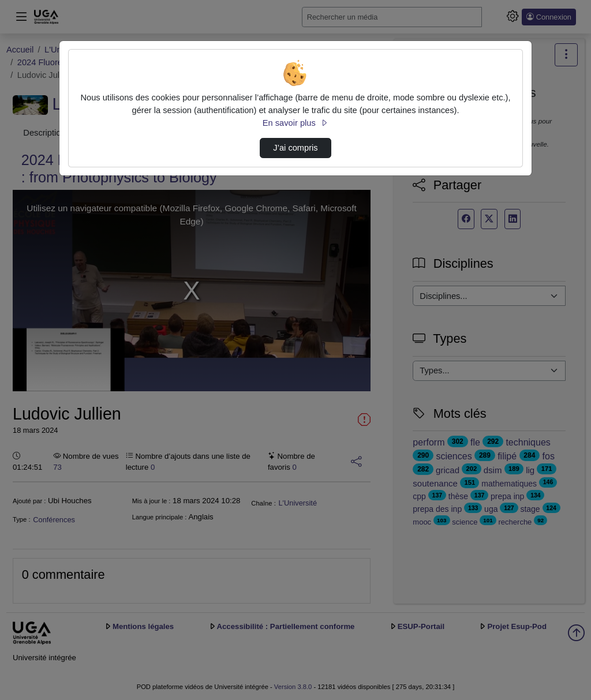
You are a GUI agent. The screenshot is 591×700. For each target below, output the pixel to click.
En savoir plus (295, 123)
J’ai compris (295, 148)
